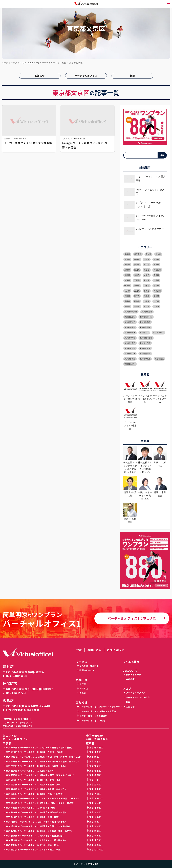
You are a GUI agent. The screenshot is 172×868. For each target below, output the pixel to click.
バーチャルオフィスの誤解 (92, 721)
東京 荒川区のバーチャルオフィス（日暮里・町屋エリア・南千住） (39, 826)
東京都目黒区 (130, 348)
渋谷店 (8, 667)
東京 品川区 (95, 784)
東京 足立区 (95, 840)
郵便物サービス (87, 670)
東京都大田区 (145, 343)
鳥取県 (147, 270)
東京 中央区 (95, 752)
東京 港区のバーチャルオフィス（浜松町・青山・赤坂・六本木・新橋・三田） (44, 757)
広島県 (127, 270)
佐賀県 (147, 259)
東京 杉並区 (95, 812)
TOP (79, 650)
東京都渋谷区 (130, 343)
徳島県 (156, 265)
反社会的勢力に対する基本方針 (18, 726)
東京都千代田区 (131, 312)
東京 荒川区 (95, 826)
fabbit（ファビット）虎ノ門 (144, 192)
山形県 (147, 301)
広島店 (8, 701)
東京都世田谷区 (146, 338)
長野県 (137, 286)
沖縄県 (127, 254)
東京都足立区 (130, 327)
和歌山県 (157, 270)
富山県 (137, 291)
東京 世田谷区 (96, 798)
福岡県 (156, 259)
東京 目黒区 (95, 789)
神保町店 (10, 684)
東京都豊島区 (130, 333)
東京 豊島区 (95, 817)
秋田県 (156, 301)
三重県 (137, 280)
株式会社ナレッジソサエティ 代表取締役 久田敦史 (130, 466)
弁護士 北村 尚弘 (160, 462)
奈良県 (127, 275)
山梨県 (147, 286)
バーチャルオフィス (86, 76)
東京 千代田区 (96, 747)
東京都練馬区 (145, 322)
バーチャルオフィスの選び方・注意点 (98, 711)
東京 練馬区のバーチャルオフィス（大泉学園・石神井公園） (35, 835)
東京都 (90, 743)
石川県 (127, 291)
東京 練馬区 (95, 835)
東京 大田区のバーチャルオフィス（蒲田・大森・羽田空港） (35, 794)
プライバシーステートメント (19, 723)
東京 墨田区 (95, 775)
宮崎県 (148, 254)
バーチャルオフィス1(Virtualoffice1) (20, 63)
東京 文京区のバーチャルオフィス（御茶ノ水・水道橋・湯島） (36, 766)
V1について (130, 670)
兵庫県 (137, 275)
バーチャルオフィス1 (87, 864)
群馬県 (147, 296)
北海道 (156, 307)
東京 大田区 (95, 794)
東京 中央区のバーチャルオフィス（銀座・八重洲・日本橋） (35, 752)
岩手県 (137, 307)
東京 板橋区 (95, 831)
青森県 (147, 307)
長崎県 (137, 259)
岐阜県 (127, 286)
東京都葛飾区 (130, 317)
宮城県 (127, 307)
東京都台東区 (130, 359)
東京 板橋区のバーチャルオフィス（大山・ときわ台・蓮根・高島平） (40, 831)
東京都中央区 (145, 359)
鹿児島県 (138, 254)
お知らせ (40, 76)
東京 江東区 (95, 780)
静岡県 (156, 280)
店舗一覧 (82, 680)
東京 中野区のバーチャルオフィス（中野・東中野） (31, 808)
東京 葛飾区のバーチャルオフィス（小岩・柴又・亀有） (33, 845)
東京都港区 (159, 359)
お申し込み (94, 650)
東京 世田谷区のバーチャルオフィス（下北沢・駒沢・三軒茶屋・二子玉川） (43, 798)
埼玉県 (137, 296)
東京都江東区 (145, 348)
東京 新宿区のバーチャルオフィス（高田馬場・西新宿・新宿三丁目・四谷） (43, 761)
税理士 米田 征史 (160, 492)
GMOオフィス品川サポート (144, 231)
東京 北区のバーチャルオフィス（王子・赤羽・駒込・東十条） (36, 822)
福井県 (156, 286)
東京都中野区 (130, 338)
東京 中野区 (95, 808)
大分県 (158, 254)
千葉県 (127, 296)
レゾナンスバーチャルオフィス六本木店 (145, 205)
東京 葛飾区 (95, 845)
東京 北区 (94, 822)
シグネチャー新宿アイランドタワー (145, 218)
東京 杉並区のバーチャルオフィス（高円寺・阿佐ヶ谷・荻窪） (36, 812)
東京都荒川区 (145, 327)
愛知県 (147, 280)
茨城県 (127, 301)
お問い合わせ (115, 650)
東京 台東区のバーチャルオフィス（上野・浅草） (30, 771)
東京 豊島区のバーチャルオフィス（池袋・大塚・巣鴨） (33, 817)
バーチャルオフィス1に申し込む (132, 618)
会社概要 (130, 679)
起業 (132, 76)
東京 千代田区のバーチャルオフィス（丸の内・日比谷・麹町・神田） (40, 747)
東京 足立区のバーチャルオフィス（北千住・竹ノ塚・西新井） (36, 840)
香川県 (147, 265)
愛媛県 (137, 265)
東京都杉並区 (158, 333)
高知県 (127, 265)
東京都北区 (144, 333)
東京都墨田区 (145, 354)
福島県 (137, 301)
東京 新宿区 (95, 761)
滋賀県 (127, 280)
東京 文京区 (95, 766)
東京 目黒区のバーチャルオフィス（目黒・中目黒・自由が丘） (36, 789)
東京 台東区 (95, 771)
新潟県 (147, 291)
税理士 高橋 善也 (130, 519)
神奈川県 (157, 291)
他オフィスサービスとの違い (93, 716)
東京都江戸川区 (146, 317)
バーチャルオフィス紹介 (138, 697)
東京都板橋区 (130, 322)
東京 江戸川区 (96, 849)
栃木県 (156, 296)
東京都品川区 (130, 354)
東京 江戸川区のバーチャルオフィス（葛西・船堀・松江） (34, 849)
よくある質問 (131, 662)
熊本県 (127, 259)
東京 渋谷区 (95, 803)
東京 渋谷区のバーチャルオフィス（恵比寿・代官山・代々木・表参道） (41, 803)
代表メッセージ (134, 674)
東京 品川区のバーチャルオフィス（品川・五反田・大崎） (34, 784)
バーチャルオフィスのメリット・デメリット (101, 707)
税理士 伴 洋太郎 (130, 492)
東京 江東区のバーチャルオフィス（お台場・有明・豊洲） (34, 780)
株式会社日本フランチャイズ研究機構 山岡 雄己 (145, 466)
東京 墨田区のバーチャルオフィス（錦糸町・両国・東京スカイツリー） (41, 775)
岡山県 (137, 270)
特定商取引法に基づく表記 (16, 719)
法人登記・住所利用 (89, 666)
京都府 (156, 275)
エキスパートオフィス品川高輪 (145, 179)
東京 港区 (94, 757)
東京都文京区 (147, 312)
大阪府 (147, 275)
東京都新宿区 (130, 364)
